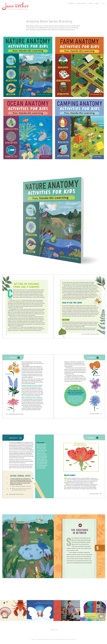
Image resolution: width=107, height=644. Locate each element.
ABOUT (97, 3)
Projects (71, 3)
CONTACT (91, 3)
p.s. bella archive (81, 3)
